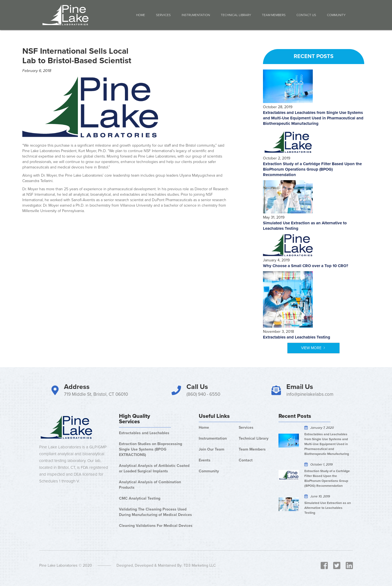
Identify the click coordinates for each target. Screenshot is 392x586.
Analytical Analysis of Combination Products (150, 485)
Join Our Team (212, 449)
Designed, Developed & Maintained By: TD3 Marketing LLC (166, 565)
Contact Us (306, 15)
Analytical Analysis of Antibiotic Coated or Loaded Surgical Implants (154, 468)
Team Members (274, 15)
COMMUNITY (336, 15)
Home (141, 15)
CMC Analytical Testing (140, 498)
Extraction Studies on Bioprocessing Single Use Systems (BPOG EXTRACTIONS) (151, 449)
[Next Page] (313, 348)
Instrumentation (196, 15)
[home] (65, 15)
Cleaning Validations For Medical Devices (156, 526)
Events (205, 460)
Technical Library (236, 15)
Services (163, 15)
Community (209, 471)
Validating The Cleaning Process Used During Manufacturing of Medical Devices (155, 512)
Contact (246, 460)
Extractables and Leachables (144, 433)
